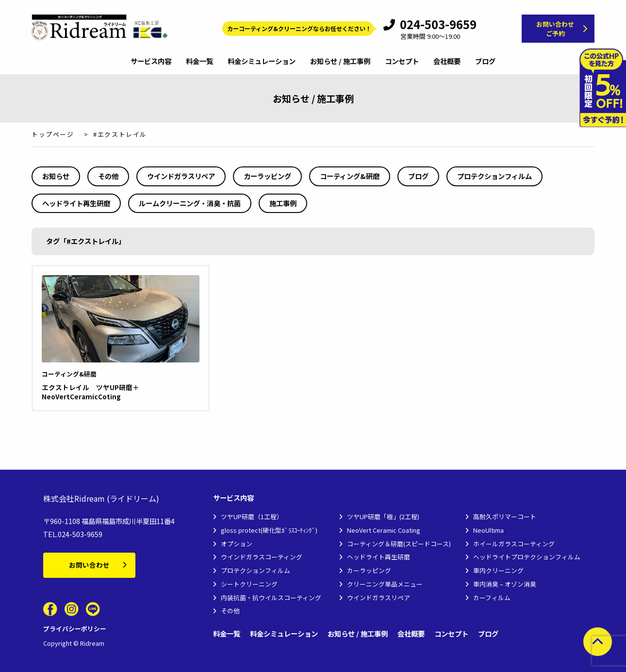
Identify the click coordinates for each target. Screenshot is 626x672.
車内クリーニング (498, 570)
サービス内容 (151, 62)
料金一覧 (199, 62)
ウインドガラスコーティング (262, 557)
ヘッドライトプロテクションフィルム (527, 557)
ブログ (485, 62)
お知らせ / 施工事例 (340, 62)
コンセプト (402, 62)
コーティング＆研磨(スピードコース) (399, 544)
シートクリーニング (249, 584)
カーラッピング (267, 176)
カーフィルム (492, 598)
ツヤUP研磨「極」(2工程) (383, 516)
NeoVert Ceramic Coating (384, 530)
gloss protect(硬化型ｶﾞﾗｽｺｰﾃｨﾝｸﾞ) (269, 530)
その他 (108, 176)
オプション (237, 544)
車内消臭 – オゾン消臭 (505, 584)
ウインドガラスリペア (181, 176)
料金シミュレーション (262, 62)
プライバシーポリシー (75, 629)
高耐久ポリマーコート (505, 516)
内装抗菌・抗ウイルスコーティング (271, 598)
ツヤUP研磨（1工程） (252, 516)
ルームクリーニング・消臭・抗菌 (190, 203)
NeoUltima (488, 530)
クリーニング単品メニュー (385, 584)
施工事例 (283, 203)
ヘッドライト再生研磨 (76, 203)
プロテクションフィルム (494, 176)
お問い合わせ (89, 565)
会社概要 (447, 62)
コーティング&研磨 (350, 176)
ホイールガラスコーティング (514, 544)
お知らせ (56, 176)
